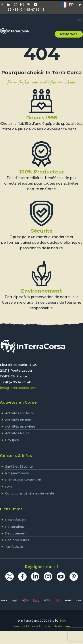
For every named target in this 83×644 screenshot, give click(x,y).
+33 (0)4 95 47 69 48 (28, 10)
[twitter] (10, 576)
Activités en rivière (20, 427)
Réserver (69, 34)
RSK (63, 621)
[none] (71, 5)
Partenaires (14, 527)
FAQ (9, 487)
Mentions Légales (25, 626)
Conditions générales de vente (30, 493)
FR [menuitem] (71, 5)
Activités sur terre (19, 413)
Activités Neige (17, 433)
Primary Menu (79, 21)
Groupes (12, 440)
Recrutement (16, 533)
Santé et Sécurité (19, 467)
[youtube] (61, 576)
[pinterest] (74, 576)
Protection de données (54, 626)
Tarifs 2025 (14, 547)
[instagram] (48, 576)
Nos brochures (17, 540)
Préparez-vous (17, 473)
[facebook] (22, 576)
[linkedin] (35, 576)
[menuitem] (71, 5)
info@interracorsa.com (18, 388)
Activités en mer (18, 420)
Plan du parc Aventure (23, 480)
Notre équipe (16, 520)
